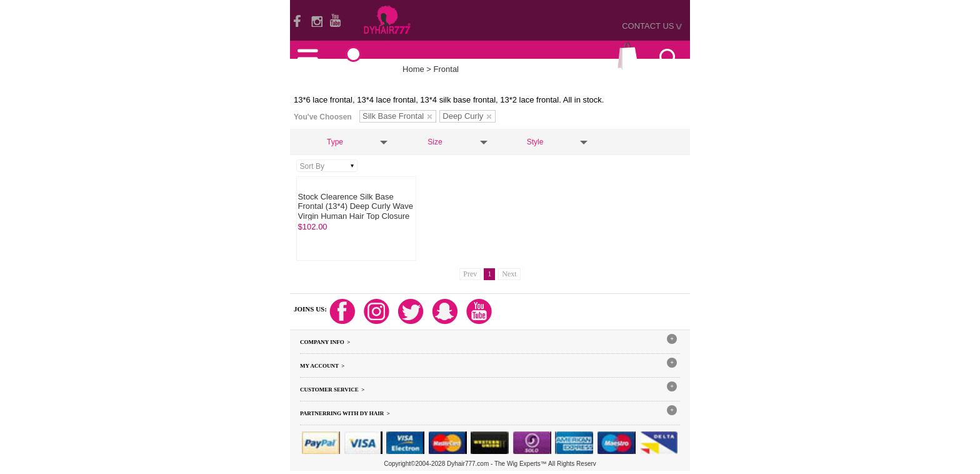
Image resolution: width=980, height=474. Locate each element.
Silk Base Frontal (397, 116)
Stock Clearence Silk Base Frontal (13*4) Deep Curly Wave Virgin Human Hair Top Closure (356, 206)
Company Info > (325, 342)
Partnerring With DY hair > (345, 413)
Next (509, 274)
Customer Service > (332, 390)
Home (413, 69)
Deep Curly (467, 116)
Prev (470, 274)
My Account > (322, 366)
